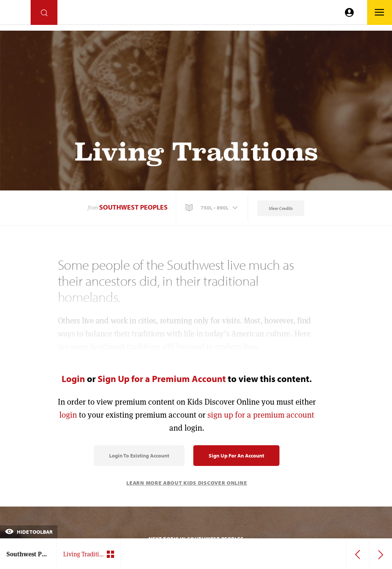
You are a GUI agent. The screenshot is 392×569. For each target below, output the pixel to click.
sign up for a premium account (261, 415)
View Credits (281, 208)
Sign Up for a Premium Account (162, 379)
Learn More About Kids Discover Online (187, 483)
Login (73, 379)
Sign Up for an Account (236, 456)
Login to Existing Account (139, 456)
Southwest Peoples (133, 207)
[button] (212, 208)
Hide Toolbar (29, 532)
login (68, 415)
